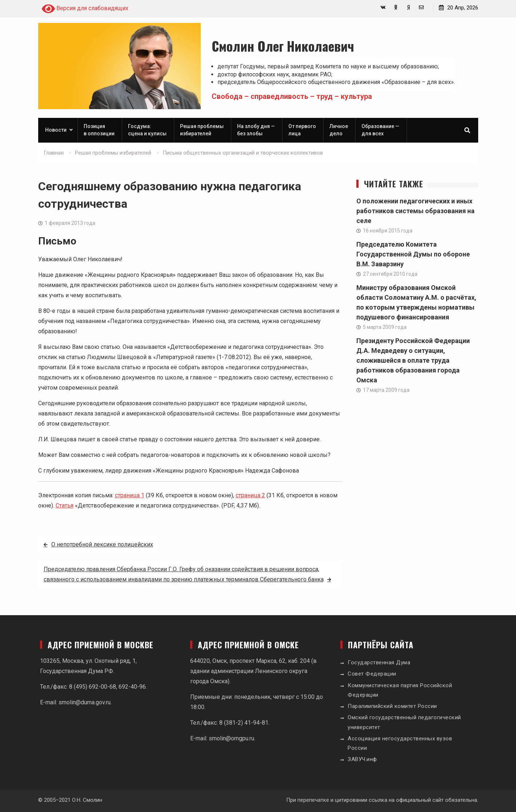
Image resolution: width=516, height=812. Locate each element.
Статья (65, 505)
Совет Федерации (372, 674)
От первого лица (302, 130)
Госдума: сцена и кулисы (147, 130)
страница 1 (130, 495)
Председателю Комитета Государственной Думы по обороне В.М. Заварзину (413, 254)
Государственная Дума (379, 662)
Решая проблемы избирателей (202, 130)
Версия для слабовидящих (85, 9)
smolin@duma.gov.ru (85, 702)
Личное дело (339, 130)
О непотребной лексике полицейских (102, 544)
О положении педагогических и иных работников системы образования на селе (415, 211)
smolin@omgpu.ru (231, 738)
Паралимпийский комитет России (392, 706)
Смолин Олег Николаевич (283, 46)
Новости (56, 130)
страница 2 (250, 495)
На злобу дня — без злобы (256, 130)
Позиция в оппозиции (99, 130)
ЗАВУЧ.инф (362, 759)
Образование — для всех (380, 130)
